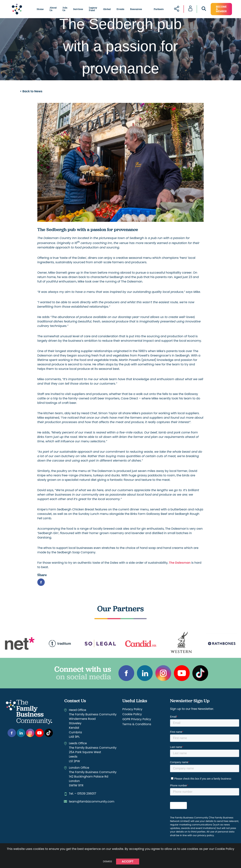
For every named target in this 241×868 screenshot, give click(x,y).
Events (120, 9)
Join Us (65, 9)
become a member (221, 9)
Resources (136, 9)
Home (40, 9)
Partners (159, 9)
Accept (128, 861)
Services (78, 9)
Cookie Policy (132, 714)
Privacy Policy (132, 709)
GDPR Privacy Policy (137, 719)
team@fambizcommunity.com (92, 801)
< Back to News (31, 91)
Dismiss (107, 861)
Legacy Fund (93, 9)
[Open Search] (204, 9)
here (120, 853)
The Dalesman (179, 563)
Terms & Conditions (137, 724)
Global (107, 9)
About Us (53, 9)
